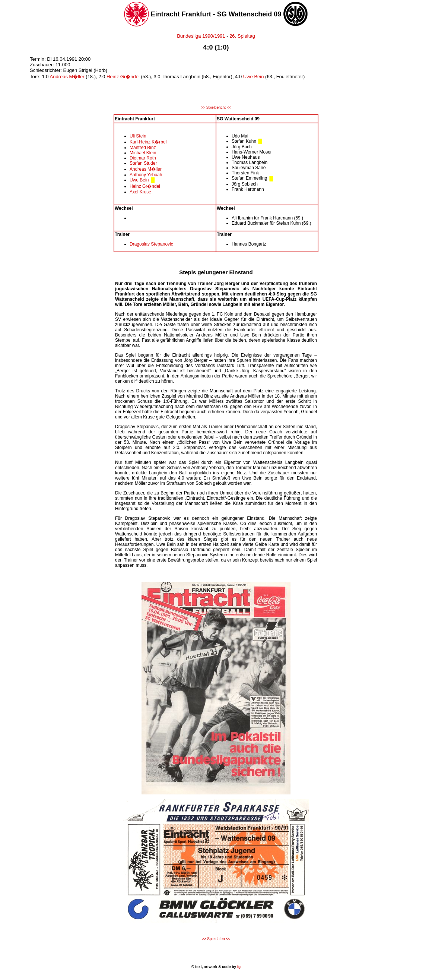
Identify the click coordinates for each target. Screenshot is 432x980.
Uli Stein (138, 136)
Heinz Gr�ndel (123, 77)
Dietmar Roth (143, 158)
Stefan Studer (143, 163)
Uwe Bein (254, 77)
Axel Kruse (140, 192)
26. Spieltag (242, 36)
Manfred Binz (143, 148)
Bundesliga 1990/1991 (201, 36)
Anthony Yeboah (146, 175)
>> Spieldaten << (216, 939)
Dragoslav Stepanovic (151, 244)
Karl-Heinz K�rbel (148, 142)
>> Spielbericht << (216, 108)
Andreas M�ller (67, 77)
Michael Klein (143, 153)
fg (238, 967)
